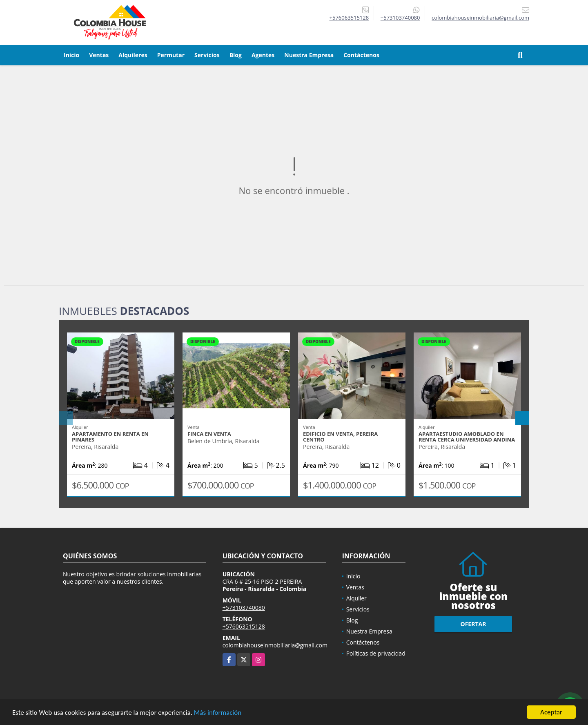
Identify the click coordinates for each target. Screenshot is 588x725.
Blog (236, 55)
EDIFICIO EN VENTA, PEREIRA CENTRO (340, 437)
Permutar (171, 55)
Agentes (263, 55)
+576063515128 (349, 18)
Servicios (207, 55)
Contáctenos (361, 55)
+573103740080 (400, 18)
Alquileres (133, 55)
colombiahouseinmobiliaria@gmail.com (275, 645)
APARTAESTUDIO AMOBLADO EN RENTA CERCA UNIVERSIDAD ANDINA (467, 437)
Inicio (71, 55)
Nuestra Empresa (309, 55)
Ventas (99, 55)
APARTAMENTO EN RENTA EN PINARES (110, 437)
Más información (218, 713)
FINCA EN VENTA (209, 434)
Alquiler (356, 598)
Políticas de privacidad (376, 653)
